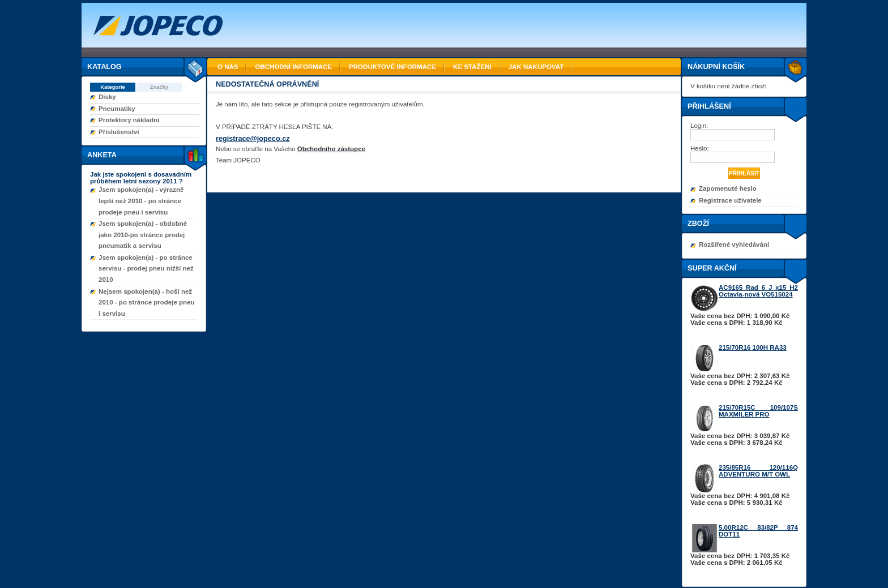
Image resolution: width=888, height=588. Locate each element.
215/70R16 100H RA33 (753, 347)
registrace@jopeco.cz (253, 139)
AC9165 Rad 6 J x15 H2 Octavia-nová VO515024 (758, 291)
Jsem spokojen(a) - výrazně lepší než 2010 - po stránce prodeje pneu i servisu (141, 201)
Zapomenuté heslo (728, 188)
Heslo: (701, 148)
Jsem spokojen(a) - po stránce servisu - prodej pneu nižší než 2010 (146, 269)
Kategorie (113, 87)
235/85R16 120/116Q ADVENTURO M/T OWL (758, 471)
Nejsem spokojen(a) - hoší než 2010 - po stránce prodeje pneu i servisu (147, 302)
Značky (159, 87)
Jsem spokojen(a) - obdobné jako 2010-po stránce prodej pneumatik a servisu (143, 235)
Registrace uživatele (730, 200)
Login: (700, 126)
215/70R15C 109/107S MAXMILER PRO (758, 411)
